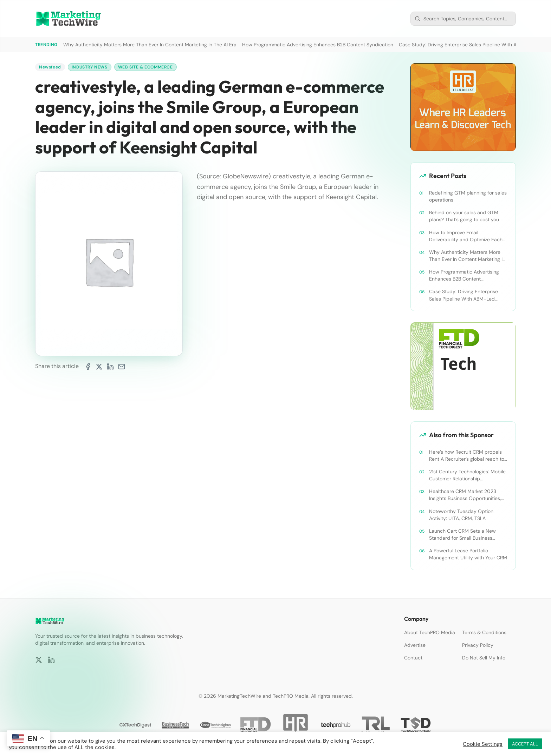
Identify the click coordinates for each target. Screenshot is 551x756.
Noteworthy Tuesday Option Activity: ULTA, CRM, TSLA (461, 515)
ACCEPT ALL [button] (525, 744)
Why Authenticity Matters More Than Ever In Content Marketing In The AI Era (150, 45)
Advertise (415, 645)
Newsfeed (50, 67)
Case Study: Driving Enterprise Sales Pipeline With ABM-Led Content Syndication (464, 295)
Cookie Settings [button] (483, 744)
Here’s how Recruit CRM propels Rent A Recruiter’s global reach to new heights (467, 456)
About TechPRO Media (430, 632)
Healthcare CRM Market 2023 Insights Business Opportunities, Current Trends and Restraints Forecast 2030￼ (465, 495)
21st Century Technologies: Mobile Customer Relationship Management (467, 475)
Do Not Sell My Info (484, 658)
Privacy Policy (478, 645)
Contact (413, 658)
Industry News (90, 67)
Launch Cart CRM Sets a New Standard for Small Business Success (462, 535)
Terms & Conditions (484, 632)
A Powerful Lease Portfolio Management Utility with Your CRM (468, 554)
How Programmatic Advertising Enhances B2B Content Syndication (318, 45)
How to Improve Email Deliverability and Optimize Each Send (466, 236)
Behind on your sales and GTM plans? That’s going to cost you (464, 216)
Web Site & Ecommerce (145, 67)
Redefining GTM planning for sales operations (468, 196)
